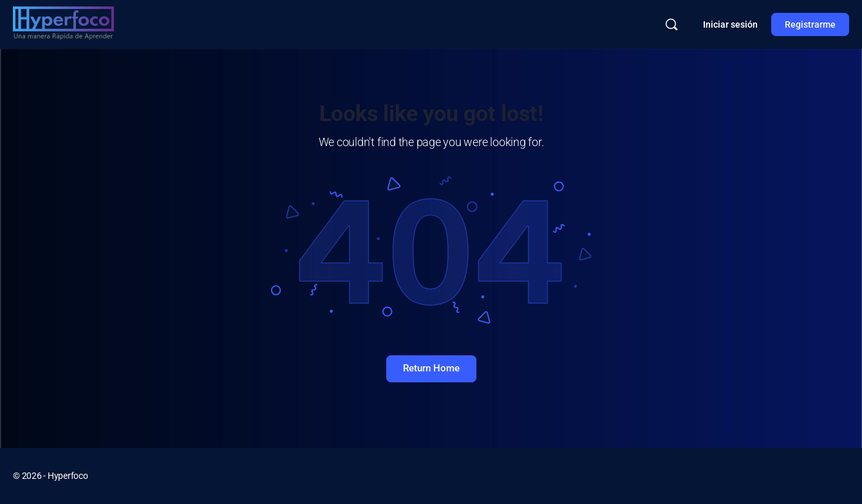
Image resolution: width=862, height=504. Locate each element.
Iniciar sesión (730, 24)
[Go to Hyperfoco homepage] (63, 23)
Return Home (431, 368)
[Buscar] (671, 24)
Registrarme (810, 24)
